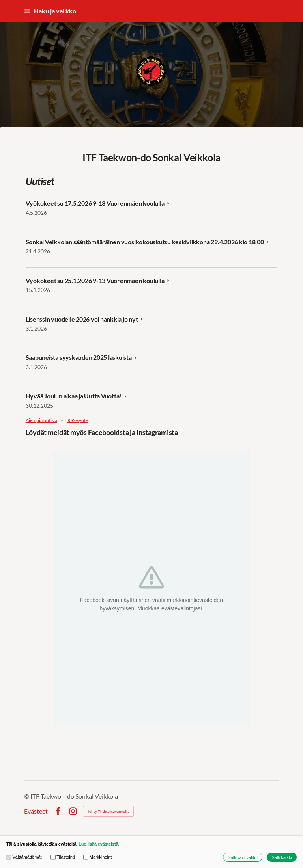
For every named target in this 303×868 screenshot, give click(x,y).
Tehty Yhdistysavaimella (108, 811)
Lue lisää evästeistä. (99, 844)
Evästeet (36, 811)
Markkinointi (98, 857)
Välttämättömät (24, 857)
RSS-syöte (78, 420)
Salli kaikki (282, 857)
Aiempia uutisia (41, 420)
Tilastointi (63, 857)
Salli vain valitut (243, 857)
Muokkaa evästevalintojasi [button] (169, 608)
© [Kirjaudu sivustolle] (27, 796)
